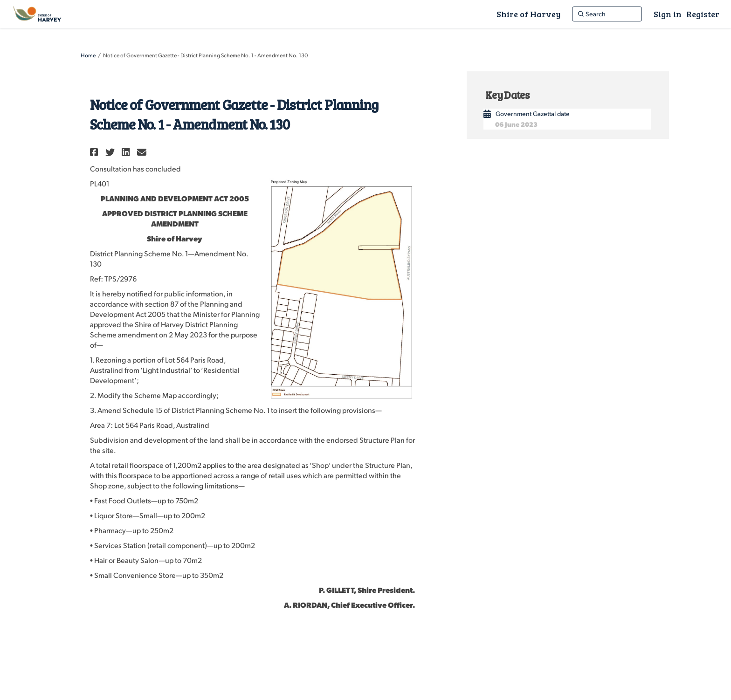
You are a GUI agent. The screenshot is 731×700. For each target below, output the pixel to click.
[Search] (607, 14)
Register (703, 14)
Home (88, 55)
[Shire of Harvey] (528, 14)
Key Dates (507, 95)
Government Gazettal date (533, 113)
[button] (95, 152)
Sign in (668, 14)
